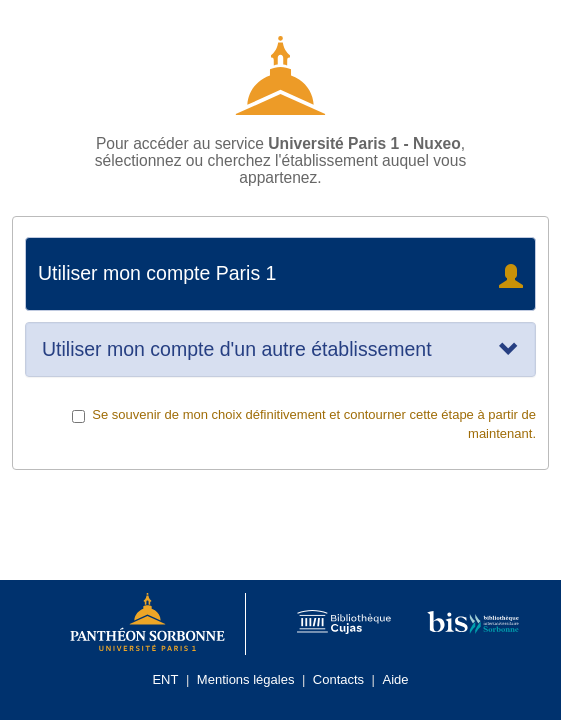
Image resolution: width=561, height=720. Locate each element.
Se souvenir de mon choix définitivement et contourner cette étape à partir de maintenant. (304, 424)
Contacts (338, 679)
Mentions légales (246, 679)
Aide (396, 679)
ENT (165, 679)
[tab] (280, 349)
